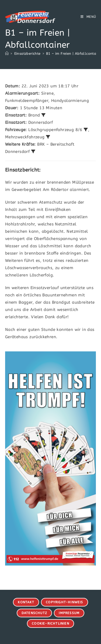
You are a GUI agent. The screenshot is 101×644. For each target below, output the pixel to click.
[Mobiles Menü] (88, 17)
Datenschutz (34, 613)
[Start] (7, 54)
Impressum (69, 613)
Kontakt (26, 602)
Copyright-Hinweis (64, 602)
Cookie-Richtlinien (50, 624)
